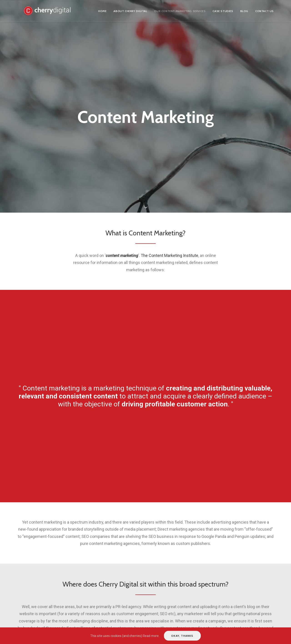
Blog (244, 11)
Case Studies (223, 11)
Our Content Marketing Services (180, 11)
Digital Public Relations (55, 595)
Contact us (265, 11)
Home (102, 11)
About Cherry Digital (130, 11)
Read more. (151, 636)
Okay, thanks (182, 636)
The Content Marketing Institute (169, 255)
